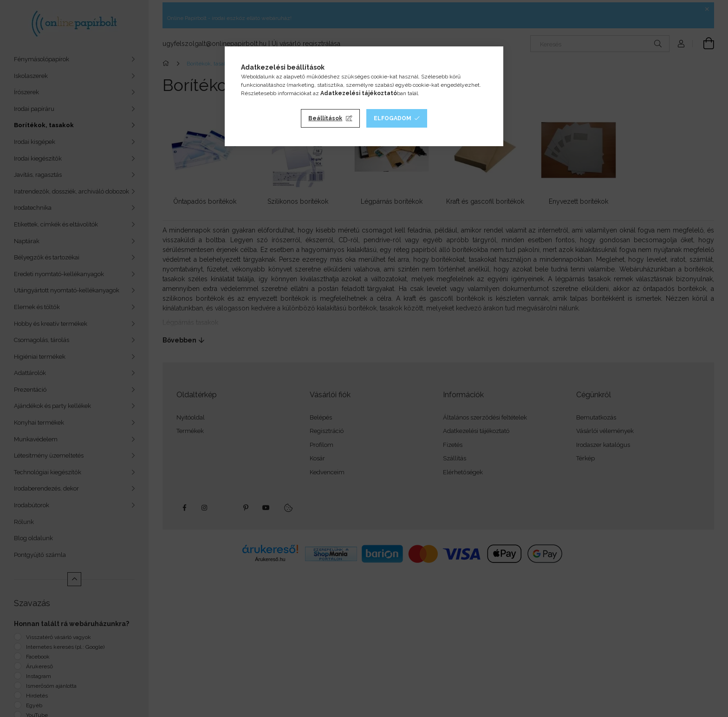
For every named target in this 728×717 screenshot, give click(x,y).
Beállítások (325, 118)
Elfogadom (393, 118)
